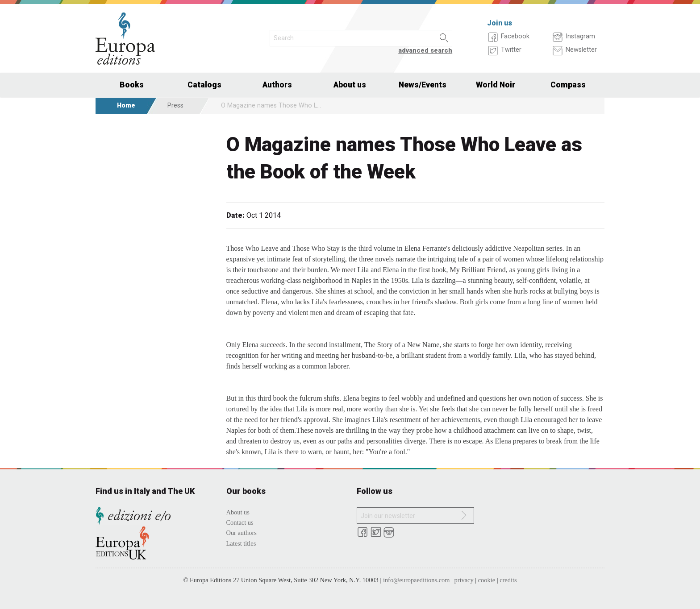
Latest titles (241, 543)
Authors (277, 85)
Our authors (242, 533)
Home (126, 106)
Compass (568, 85)
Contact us (240, 522)
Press (175, 106)
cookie (487, 580)
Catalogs (204, 85)
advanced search (425, 51)
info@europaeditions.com (417, 580)
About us (350, 85)
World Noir (496, 85)
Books (132, 85)
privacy (464, 580)
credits (508, 580)
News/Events (423, 85)
